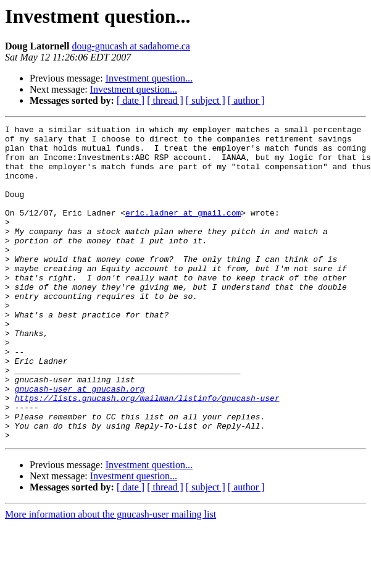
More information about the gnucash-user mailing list (110, 577)
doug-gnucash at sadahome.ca (131, 46)
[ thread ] (165, 100)
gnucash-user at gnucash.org (80, 442)
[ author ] (246, 100)
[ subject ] (206, 100)
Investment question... (149, 78)
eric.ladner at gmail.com (183, 231)
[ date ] (131, 100)
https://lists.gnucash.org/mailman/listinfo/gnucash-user (147, 453)
